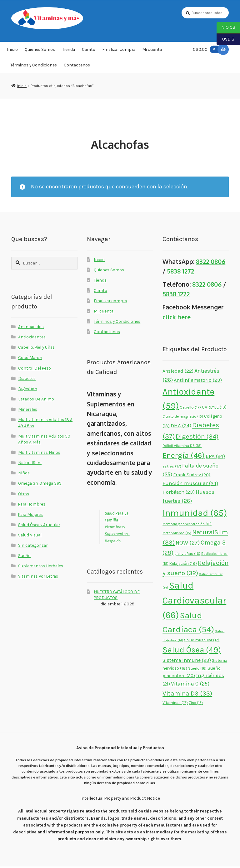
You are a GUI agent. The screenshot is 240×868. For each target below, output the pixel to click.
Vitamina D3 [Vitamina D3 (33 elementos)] (187, 695)
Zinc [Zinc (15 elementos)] (196, 704)
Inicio (12, 51)
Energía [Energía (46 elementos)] (184, 457)
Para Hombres (32, 506)
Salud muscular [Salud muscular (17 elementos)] (202, 641)
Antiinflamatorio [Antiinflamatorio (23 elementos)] (198, 382)
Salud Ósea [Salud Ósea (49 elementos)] (192, 651)
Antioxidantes (32, 338)
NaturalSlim (30, 464)
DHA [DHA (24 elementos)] (181, 427)
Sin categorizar (33, 547)
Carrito (89, 51)
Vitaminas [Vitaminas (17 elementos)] (175, 704)
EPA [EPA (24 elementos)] (215, 458)
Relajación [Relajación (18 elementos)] (183, 565)
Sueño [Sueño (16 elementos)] (197, 670)
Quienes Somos (40, 51)
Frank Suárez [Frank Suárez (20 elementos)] (192, 476)
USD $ (225, 40)
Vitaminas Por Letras (38, 578)
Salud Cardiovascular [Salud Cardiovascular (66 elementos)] (194, 602)
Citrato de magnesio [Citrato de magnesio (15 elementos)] (183, 418)
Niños (24, 474)
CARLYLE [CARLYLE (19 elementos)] (214, 409)
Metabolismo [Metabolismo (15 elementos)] (177, 535)
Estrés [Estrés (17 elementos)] (172, 468)
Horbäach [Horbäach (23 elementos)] (179, 494)
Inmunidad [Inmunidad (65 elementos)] (195, 514)
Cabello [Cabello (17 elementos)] (190, 409)
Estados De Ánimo (36, 400)
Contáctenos (77, 66)
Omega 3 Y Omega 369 (40, 485)
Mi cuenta (152, 51)
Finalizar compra (119, 51)
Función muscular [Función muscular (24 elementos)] (190, 485)
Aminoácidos (31, 328)
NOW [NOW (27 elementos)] (188, 545)
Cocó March (30, 359)
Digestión (28, 390)
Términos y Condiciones (34, 66)
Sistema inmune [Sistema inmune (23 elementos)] (187, 662)
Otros (24, 495)
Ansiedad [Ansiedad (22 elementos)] (178, 373)
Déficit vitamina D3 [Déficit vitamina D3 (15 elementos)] (182, 448)
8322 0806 (211, 263)
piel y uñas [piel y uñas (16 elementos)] (187, 555)
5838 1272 (180, 273)
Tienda (69, 51)
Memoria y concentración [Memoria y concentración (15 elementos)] (187, 526)
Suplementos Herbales (41, 567)
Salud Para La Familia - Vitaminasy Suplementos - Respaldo (117, 529)
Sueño (24, 557)
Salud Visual (30, 536)
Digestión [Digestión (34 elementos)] (197, 438)
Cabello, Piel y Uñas (36, 349)
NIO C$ (226, 28)
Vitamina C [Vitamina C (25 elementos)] (190, 685)
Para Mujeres (30, 516)
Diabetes (27, 380)
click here (177, 319)
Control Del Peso (35, 370)
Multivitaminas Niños (39, 454)
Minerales (28, 411)
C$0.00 (207, 51)
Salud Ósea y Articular (39, 526)
